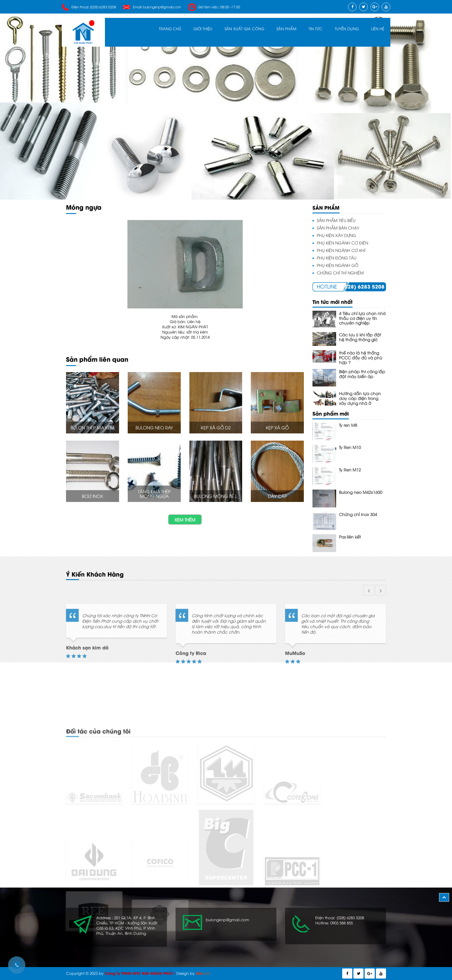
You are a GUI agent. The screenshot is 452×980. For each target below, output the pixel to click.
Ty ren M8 (348, 425)
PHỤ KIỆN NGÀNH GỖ (338, 265)
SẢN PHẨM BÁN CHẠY (338, 228)
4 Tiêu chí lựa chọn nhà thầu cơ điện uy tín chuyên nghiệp (362, 318)
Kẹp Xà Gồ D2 (216, 427)
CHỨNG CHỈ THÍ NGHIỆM (340, 273)
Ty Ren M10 (350, 447)
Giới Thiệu (203, 29)
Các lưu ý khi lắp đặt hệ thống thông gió (360, 337)
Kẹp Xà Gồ (277, 427)
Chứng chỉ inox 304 (358, 514)
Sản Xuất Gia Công (244, 29)
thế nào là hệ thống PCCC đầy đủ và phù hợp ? (361, 357)
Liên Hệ (378, 29)
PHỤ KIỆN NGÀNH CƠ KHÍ (341, 250)
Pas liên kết (350, 537)
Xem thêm (185, 520)
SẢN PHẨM (286, 29)
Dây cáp (277, 496)
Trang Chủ (170, 29)
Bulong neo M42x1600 (361, 492)
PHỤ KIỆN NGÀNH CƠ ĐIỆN (342, 243)
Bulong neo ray (154, 427)
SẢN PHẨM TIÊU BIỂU (336, 220)
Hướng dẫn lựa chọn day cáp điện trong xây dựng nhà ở (360, 398)
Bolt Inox (92, 496)
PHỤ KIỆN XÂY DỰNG (336, 235)
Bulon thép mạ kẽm (92, 427)
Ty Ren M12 (350, 470)
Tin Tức (316, 29)
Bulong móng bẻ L (216, 496)
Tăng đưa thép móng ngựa (154, 494)
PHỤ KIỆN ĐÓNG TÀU (337, 258)
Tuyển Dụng (347, 29)
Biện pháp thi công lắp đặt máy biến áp (362, 374)
